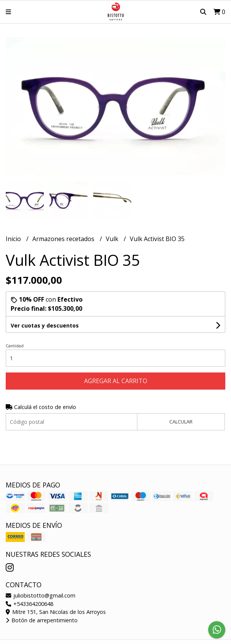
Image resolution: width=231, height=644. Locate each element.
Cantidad (15, 346)
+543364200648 (29, 604)
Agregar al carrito (116, 381)
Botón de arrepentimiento (42, 620)
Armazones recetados (64, 239)
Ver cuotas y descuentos (45, 325)
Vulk (113, 239)
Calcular (181, 422)
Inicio (14, 239)
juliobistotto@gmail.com (41, 595)
